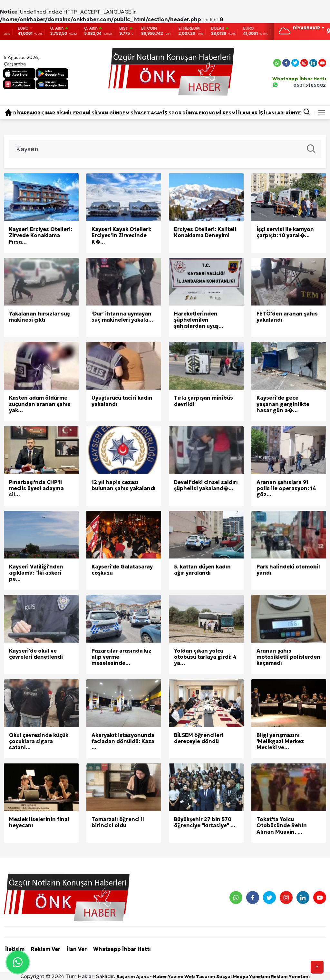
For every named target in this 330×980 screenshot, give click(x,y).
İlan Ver (77, 949)
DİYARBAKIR (27, 113)
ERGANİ (82, 113)
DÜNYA (190, 113)
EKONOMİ (210, 113)
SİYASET (140, 113)
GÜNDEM (119, 113)
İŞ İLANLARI (272, 113)
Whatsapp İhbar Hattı (122, 949)
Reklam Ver (46, 949)
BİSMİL (64, 113)
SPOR (175, 113)
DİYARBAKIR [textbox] (306, 28)
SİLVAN (100, 113)
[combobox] (308, 28)
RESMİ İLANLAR (240, 113)
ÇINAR (48, 113)
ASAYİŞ (159, 113)
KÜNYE (293, 113)
